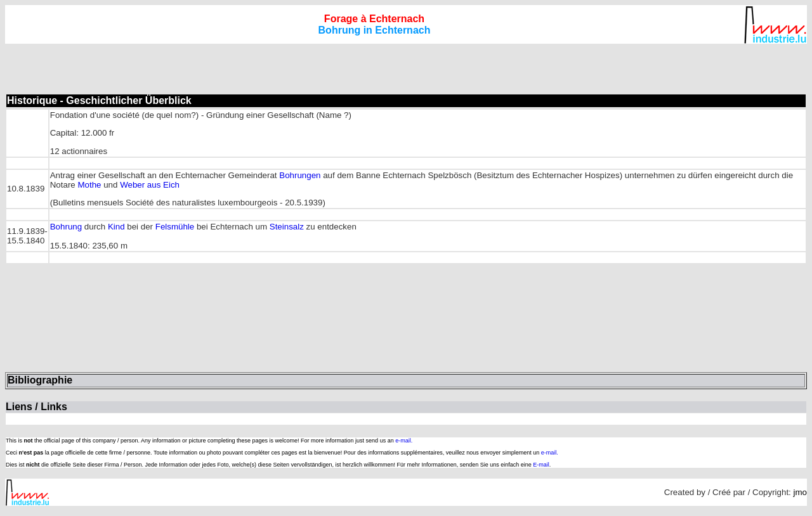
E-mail (541, 465)
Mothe (88, 185)
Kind (116, 227)
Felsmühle (175, 227)
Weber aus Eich (150, 185)
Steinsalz (287, 227)
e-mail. (404, 441)
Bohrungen (300, 175)
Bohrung (66, 227)
